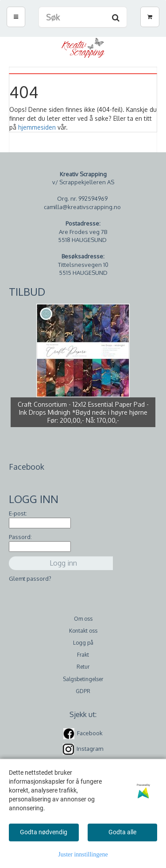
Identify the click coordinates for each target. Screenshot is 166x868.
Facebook (90, 733)
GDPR (83, 691)
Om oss (83, 619)
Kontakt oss (83, 631)
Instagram (90, 749)
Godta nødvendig (44, 832)
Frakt (83, 655)
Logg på (83, 643)
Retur (83, 667)
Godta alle (122, 832)
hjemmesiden (37, 127)
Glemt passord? (30, 579)
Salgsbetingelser (83, 679)
